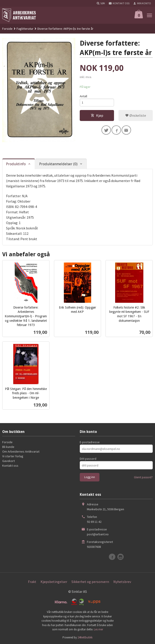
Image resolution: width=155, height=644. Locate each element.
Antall (83, 96)
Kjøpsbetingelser (54, 582)
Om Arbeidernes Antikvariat (21, 451)
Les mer (98, 629)
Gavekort (9, 461)
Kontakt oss (10, 466)
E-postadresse (90, 442)
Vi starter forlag (13, 456)
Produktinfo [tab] (16, 164)
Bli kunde (8, 447)
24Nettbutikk (85, 637)
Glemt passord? (143, 477)
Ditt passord (88, 459)
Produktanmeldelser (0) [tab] (58, 164)
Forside (7, 29)
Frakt (32, 582)
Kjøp (97, 116)
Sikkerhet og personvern (90, 582)
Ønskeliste (136, 116)
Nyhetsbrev (122, 582)
